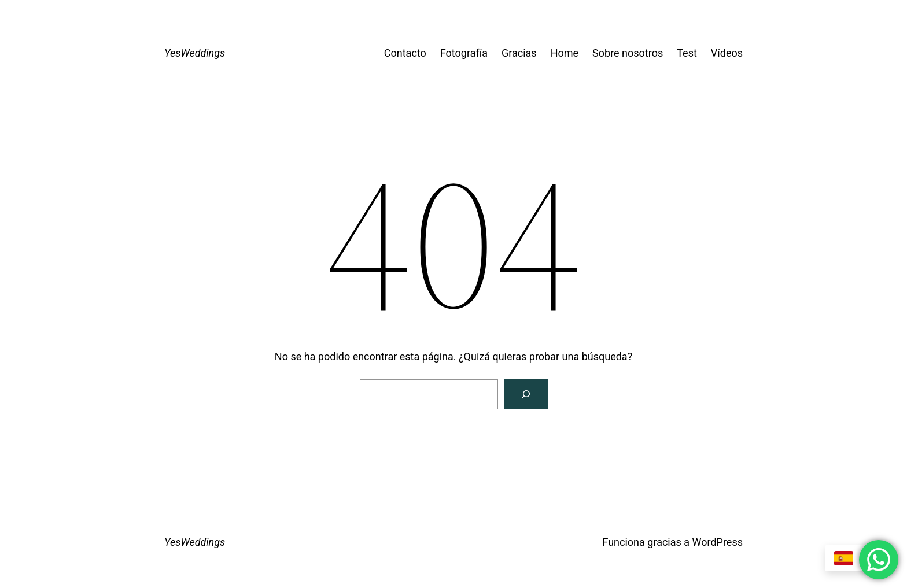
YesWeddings (195, 53)
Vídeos (727, 53)
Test (687, 53)
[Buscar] (526, 394)
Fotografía (464, 53)
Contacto (405, 53)
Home (565, 53)
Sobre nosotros (628, 53)
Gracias (519, 53)
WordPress (718, 542)
